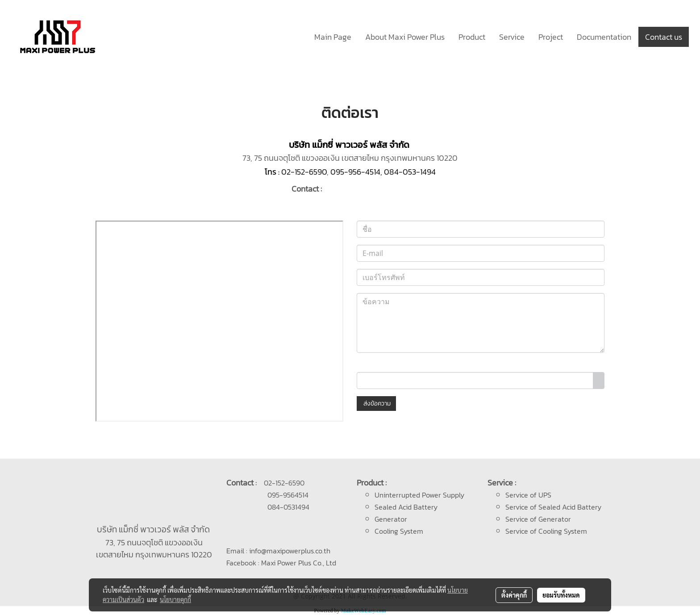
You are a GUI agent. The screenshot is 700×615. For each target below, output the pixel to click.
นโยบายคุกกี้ (175, 599)
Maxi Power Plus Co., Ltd (299, 563)
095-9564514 (288, 495)
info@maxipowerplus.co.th (290, 551)
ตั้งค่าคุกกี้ (514, 595)
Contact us (664, 37)
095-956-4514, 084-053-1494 (383, 172)
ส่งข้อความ (376, 404)
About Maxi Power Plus (405, 37)
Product (472, 37)
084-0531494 (288, 507)
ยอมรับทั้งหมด (561, 595)
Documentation (604, 37)
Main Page (333, 37)
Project (551, 37)
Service (512, 37)
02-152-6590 (304, 172)
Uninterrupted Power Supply (419, 495)
